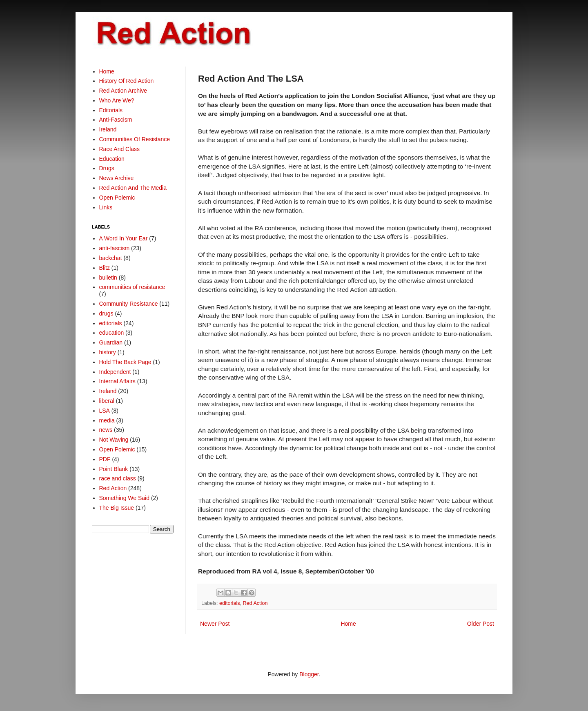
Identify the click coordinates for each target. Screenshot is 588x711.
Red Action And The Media (133, 188)
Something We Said (124, 498)
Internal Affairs (117, 381)
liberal (107, 401)
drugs (106, 313)
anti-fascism (115, 248)
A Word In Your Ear (124, 238)
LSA (105, 411)
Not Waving (114, 440)
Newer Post (215, 624)
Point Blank (114, 469)
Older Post (481, 624)
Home (348, 624)
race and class (118, 478)
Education (112, 159)
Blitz (105, 268)
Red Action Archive (123, 91)
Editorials (111, 110)
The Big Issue (117, 508)
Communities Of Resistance (135, 139)
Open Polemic (117, 198)
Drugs (107, 168)
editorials (229, 603)
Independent (115, 372)
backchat (111, 258)
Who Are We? (117, 100)
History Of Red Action (127, 81)
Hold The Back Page (125, 362)
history (108, 352)
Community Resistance (129, 304)
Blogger (309, 674)
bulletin (108, 278)
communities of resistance (132, 287)
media (107, 420)
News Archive (117, 178)
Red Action (255, 603)
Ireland (108, 129)
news (106, 430)
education (112, 333)
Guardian (111, 342)
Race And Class (120, 149)
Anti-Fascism (116, 120)
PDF (105, 459)
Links (106, 207)
